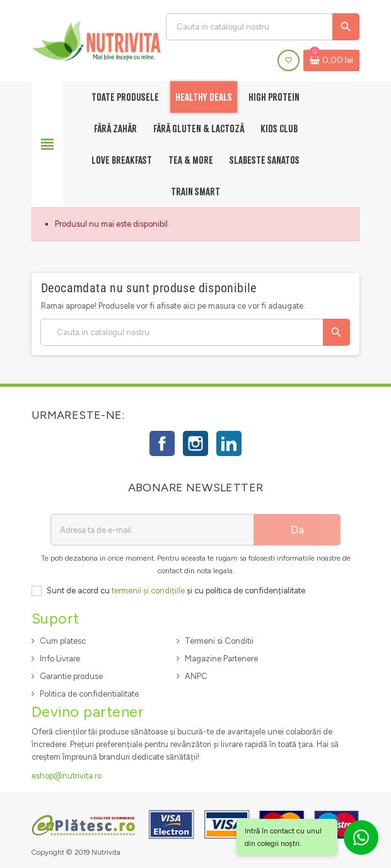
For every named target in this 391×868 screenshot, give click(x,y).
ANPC (196, 676)
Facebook (162, 443)
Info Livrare (60, 659)
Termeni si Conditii (219, 641)
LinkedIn (229, 443)
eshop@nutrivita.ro (67, 776)
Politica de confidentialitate (89, 694)
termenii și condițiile (148, 591)
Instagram (195, 443)
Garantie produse (71, 676)
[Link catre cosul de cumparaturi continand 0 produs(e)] (331, 60)
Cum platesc (63, 641)
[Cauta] (262, 27)
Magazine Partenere (221, 659)
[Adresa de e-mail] (152, 530)
